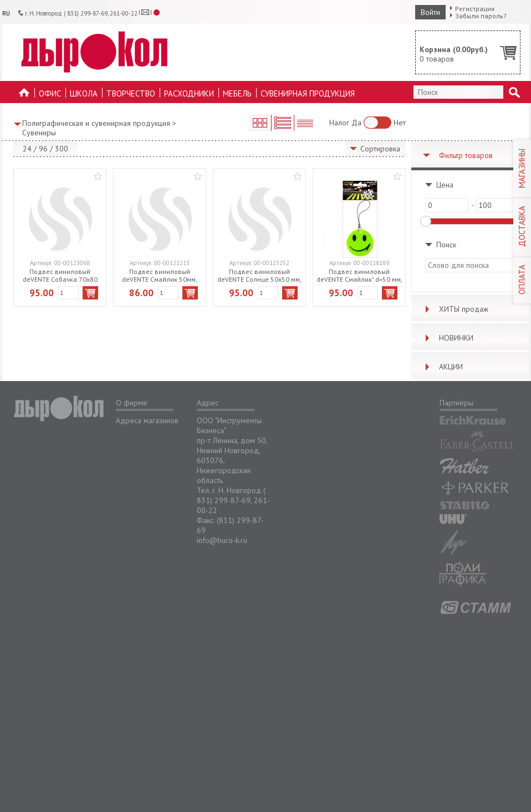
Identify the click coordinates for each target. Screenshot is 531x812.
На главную (24, 96)
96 (43, 149)
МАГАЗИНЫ (522, 168)
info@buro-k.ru (222, 540)
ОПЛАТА (522, 280)
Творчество (131, 93)
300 (62, 149)
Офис (50, 93)
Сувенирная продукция (308, 93)
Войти (430, 12)
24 (27, 149)
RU (6, 13)
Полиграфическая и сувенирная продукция (96, 123)
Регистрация (475, 9)
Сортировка (380, 149)
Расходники (189, 93)
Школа (84, 93)
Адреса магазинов (147, 420)
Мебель (237, 93)
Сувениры (39, 133)
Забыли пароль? (481, 16)
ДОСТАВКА (522, 226)
